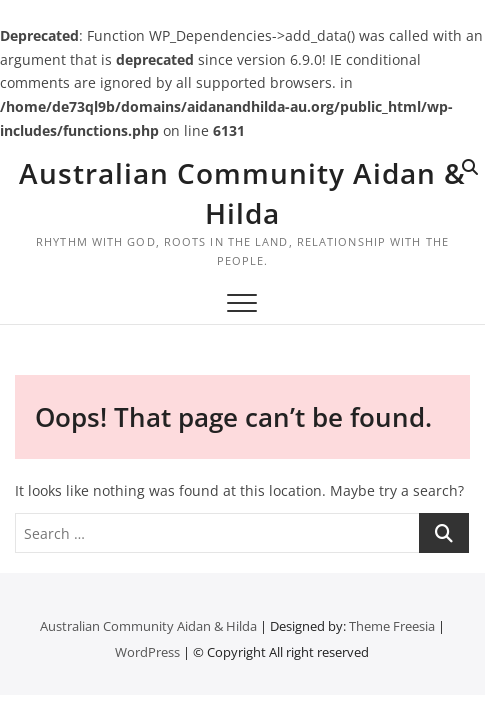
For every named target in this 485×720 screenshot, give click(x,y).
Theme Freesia (392, 626)
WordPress (147, 652)
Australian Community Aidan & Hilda (242, 193)
